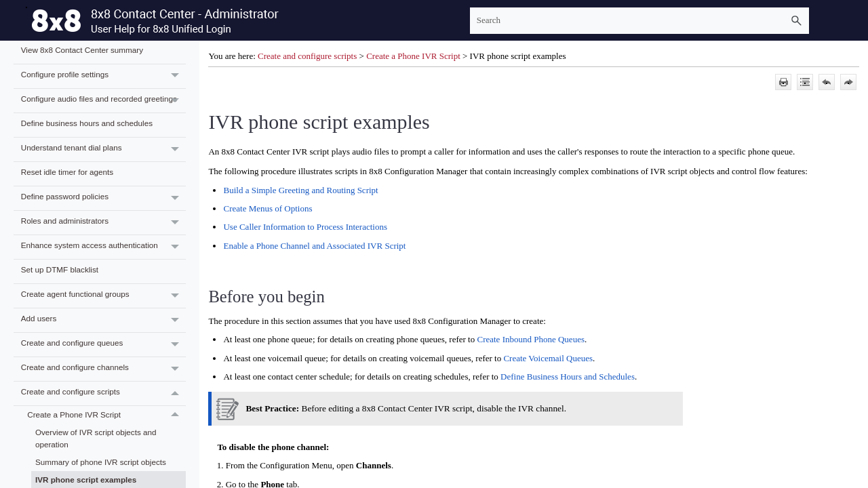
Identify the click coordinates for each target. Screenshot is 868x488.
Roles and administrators (104, 223)
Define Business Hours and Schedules (568, 377)
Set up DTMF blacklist (60, 269)
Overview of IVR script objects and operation (96, 439)
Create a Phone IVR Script (106, 415)
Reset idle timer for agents (67, 172)
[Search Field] (639, 21)
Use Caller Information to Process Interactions (305, 227)
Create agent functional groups (104, 296)
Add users (104, 320)
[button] (797, 21)
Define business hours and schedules (87, 123)
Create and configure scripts (104, 393)
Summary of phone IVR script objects (101, 462)
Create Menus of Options (268, 208)
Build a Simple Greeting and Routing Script (300, 190)
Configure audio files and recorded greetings (104, 101)
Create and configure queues (104, 345)
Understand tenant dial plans (104, 149)
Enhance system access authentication (104, 247)
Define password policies (104, 198)
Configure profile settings (104, 76)
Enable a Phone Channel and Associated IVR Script (314, 246)
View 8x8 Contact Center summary (82, 50)
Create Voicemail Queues (548, 358)
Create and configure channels (104, 369)
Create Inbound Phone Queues (531, 339)
